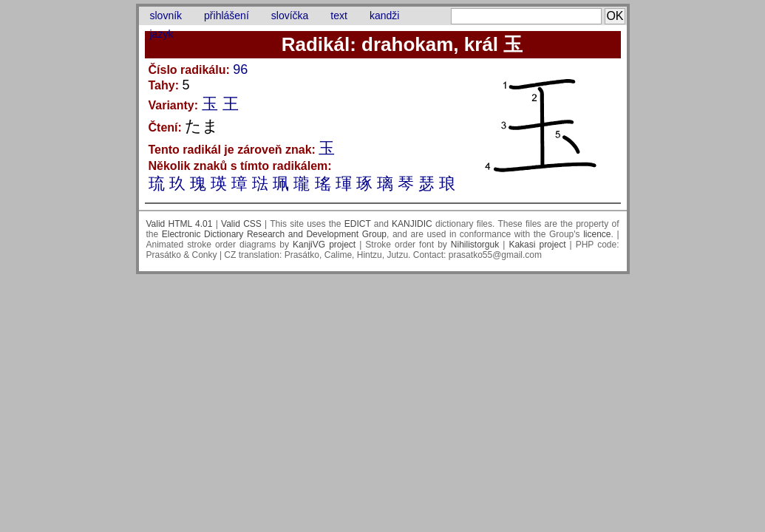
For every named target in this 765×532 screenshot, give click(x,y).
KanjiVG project (324, 245)
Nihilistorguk (475, 245)
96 (240, 69)
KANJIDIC (412, 224)
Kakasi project (537, 245)
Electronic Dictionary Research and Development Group (274, 234)
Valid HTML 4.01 (180, 224)
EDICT (358, 224)
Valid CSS (241, 224)
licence (597, 234)
